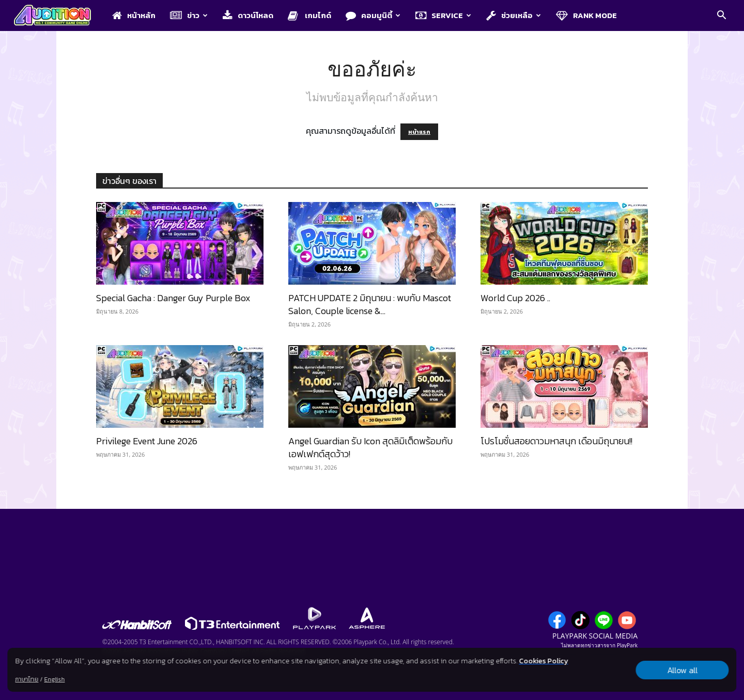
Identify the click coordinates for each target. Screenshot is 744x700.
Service (443, 15)
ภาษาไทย (27, 679)
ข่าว (189, 15)
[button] (721, 16)
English (54, 679)
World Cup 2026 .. (515, 298)
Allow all (682, 670)
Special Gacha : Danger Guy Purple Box (173, 298)
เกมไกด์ (309, 15)
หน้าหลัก (134, 15)
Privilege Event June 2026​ (147, 441)
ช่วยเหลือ (514, 15)
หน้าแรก (419, 132)
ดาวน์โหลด (248, 15)
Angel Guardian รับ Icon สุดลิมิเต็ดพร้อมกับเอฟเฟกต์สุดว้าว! (370, 447)
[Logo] (58, 16)
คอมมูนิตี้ (373, 15)
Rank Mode (586, 15)
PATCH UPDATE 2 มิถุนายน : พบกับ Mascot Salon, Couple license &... (370, 304)
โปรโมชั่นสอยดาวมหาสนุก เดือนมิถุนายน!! (556, 441)
